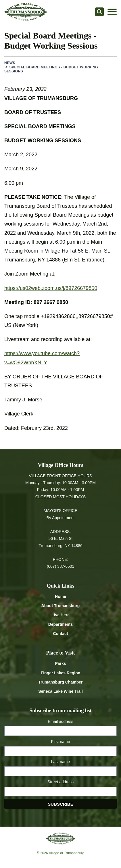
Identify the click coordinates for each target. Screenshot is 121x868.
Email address (60, 721)
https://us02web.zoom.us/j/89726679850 (51, 288)
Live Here (60, 615)
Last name (60, 762)
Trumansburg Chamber (60, 682)
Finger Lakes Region (61, 673)
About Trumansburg (61, 606)
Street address (60, 782)
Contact (60, 634)
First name (60, 742)
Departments (61, 624)
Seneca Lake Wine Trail (60, 691)
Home (60, 596)
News (10, 63)
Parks (60, 663)
